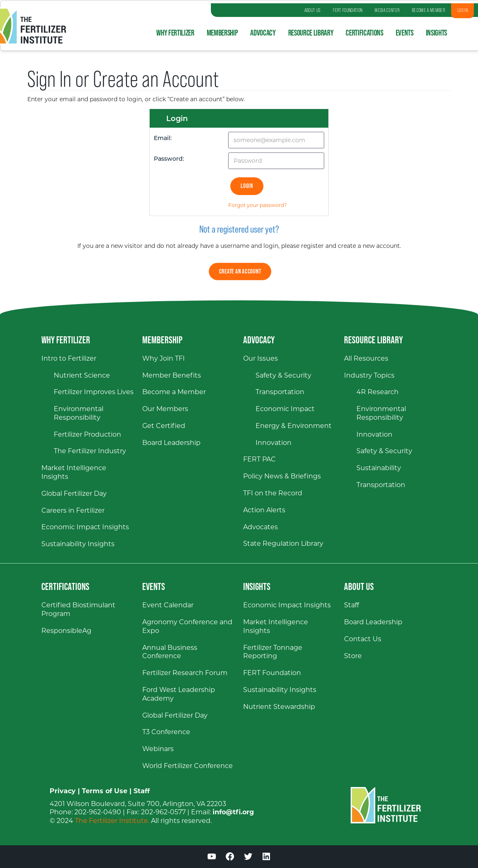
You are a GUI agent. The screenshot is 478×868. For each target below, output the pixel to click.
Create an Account (240, 271)
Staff (142, 791)
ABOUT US (313, 10)
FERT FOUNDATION (348, 10)
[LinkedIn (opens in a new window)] (266, 858)
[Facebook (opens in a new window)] (230, 858)
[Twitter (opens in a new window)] (248, 858)
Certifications (364, 33)
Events (405, 33)
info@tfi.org (233, 812)
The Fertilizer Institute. (112, 821)
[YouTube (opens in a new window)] (212, 858)
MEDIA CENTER (387, 10)
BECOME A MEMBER (428, 10)
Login (247, 186)
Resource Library (311, 33)
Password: (169, 159)
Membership (222, 33)
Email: (163, 138)
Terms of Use (105, 791)
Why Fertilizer (175, 33)
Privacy (63, 791)
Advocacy (263, 33)
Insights (436, 33)
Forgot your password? (258, 205)
